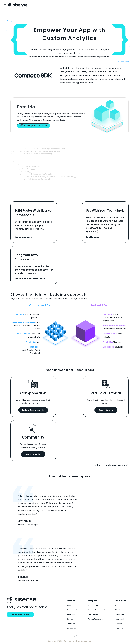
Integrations (120, 614)
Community (93, 614)
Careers (70, 619)
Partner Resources (95, 619)
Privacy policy (120, 628)
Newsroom (71, 614)
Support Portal (94, 605)
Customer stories (74, 610)
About (69, 605)
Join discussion (33, 454)
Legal (75, 636)
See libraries (92, 237)
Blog (116, 605)
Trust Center (72, 624)
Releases (118, 624)
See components (23, 237)
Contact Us (71, 628)
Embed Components (33, 410)
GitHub (117, 610)
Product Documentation (98, 610)
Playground (119, 619)
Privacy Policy (64, 636)
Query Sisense (106, 410)
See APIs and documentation (30, 279)
